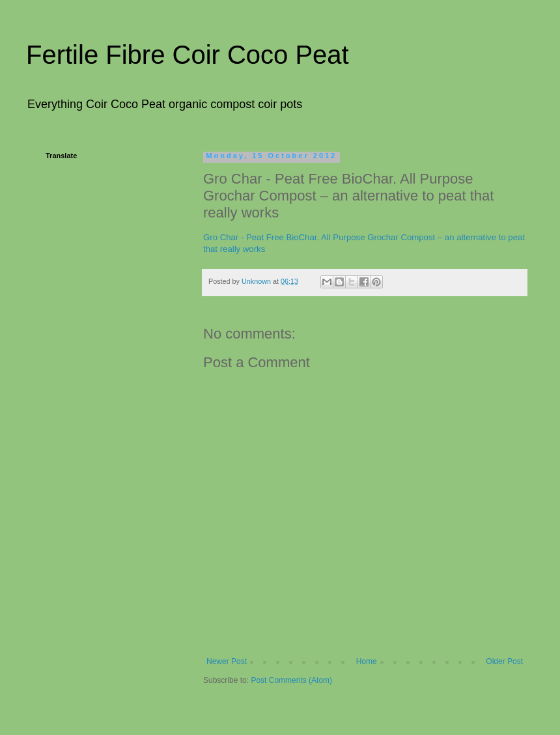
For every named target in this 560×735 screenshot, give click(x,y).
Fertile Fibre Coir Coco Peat (188, 55)
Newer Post (227, 661)
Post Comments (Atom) (291, 680)
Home (367, 661)
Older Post (504, 661)
